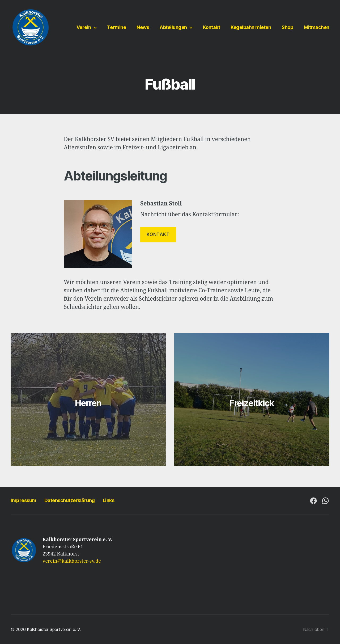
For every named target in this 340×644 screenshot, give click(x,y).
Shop (287, 27)
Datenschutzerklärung (70, 500)
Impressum (24, 500)
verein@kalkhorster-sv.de (72, 561)
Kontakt (212, 27)
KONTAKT (158, 234)
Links (109, 500)
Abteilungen (173, 27)
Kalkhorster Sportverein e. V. (54, 629)
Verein (84, 27)
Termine (117, 27)
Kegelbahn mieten (251, 27)
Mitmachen (317, 27)
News (143, 27)
